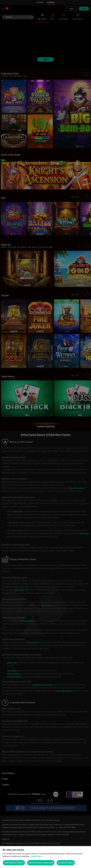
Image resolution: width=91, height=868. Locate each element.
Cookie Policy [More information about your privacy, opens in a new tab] (36, 856)
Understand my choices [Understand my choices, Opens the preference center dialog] (14, 863)
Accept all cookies (66, 863)
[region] (45, 857)
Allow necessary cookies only (41, 863)
